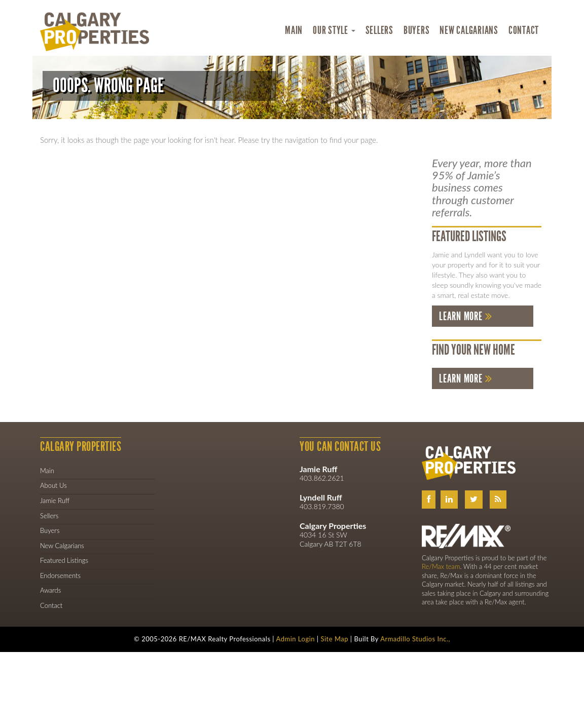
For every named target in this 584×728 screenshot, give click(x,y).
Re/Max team (441, 566)
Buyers (417, 30)
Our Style (334, 30)
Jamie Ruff (55, 501)
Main (294, 30)
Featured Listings (64, 560)
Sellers (379, 30)
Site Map (334, 639)
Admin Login (296, 639)
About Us (53, 485)
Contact (524, 30)
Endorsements (60, 576)
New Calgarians (469, 30)
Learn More (461, 316)
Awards (50, 590)
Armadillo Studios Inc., (415, 639)
